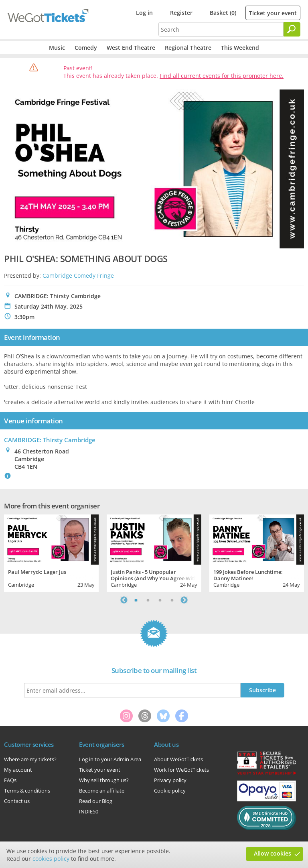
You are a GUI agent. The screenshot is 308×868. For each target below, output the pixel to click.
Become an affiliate (102, 791)
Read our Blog (96, 801)
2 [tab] (148, 600)
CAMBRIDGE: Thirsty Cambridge (50, 440)
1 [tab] (136, 600)
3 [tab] (160, 600)
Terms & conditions (27, 791)
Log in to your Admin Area (110, 759)
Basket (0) (223, 13)
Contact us (17, 801)
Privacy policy (170, 780)
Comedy (86, 48)
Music (57, 48)
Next (184, 600)
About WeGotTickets (178, 759)
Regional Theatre (188, 48)
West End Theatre (131, 48)
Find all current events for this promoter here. (222, 76)
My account (18, 770)
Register (181, 13)
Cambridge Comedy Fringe (78, 275)
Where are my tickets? (30, 759)
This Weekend (240, 48)
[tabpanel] (51, 552)
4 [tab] (172, 600)
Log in (144, 13)
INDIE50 (89, 811)
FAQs (10, 780)
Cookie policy (170, 791)
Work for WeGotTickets (181, 770)
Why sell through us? (104, 780)
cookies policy (51, 859)
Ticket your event (273, 13)
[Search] (292, 29)
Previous (124, 600)
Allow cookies (273, 853)
